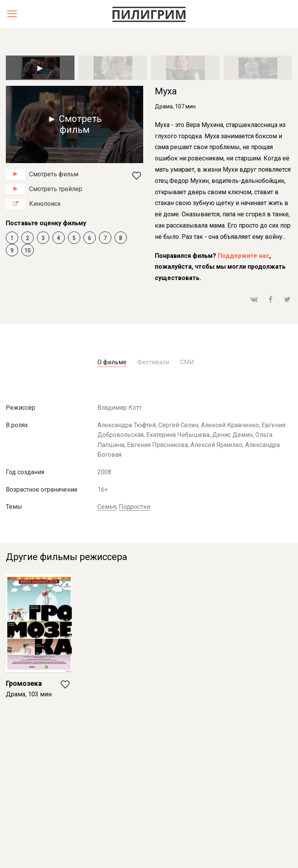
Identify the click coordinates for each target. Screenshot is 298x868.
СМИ (187, 362)
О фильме (112, 362)
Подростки (134, 507)
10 (28, 250)
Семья (107, 507)
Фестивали (153, 362)
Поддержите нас (243, 256)
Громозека (24, 683)
